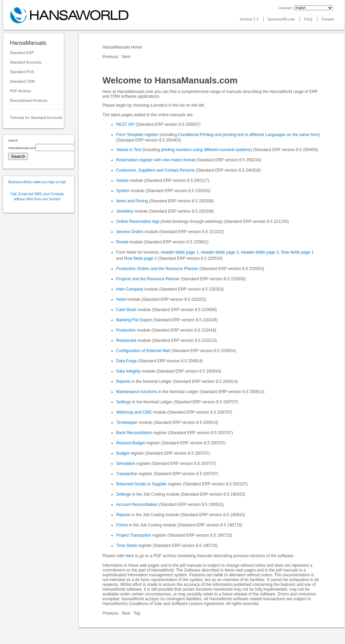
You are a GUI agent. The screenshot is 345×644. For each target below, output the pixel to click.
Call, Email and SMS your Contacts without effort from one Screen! (37, 197)
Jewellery (125, 211)
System (123, 191)
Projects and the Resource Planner (148, 279)
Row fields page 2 (140, 258)
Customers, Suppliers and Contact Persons (155, 170)
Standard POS (22, 72)
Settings (123, 402)
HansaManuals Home (123, 47)
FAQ (308, 19)
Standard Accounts (26, 62)
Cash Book (126, 310)
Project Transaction (134, 535)
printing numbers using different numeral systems (206, 150)
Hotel (121, 299)
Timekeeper (127, 422)
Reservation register (134, 160)
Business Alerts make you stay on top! (37, 182)
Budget (123, 453)
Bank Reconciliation (134, 433)
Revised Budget (131, 443)
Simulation (126, 464)
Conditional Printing (196, 135)
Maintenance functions (137, 392)
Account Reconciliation (137, 505)
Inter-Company (130, 289)
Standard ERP (22, 53)
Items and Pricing (132, 201)
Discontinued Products (29, 100)
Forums (328, 19)
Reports (123, 381)
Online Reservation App (138, 222)
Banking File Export (134, 320)
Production (126, 330)
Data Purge (127, 361)
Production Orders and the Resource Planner (157, 269)
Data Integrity (128, 371)
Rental (122, 242)
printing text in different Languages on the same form (271, 135)
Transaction (127, 474)
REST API (125, 124)
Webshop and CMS (134, 412)
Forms (122, 525)
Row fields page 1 (297, 252)
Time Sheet (127, 546)
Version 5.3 (249, 19)
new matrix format (178, 160)
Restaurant (126, 340)
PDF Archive (20, 91)
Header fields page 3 (220, 252)
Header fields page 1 (180, 252)
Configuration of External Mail (143, 351)
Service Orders (130, 232)
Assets (122, 180)
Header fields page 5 (260, 252)
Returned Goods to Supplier (142, 484)
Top (137, 613)
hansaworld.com (282, 19)
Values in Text (129, 150)
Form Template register (137, 135)
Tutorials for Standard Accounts (36, 118)
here (130, 556)
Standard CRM (22, 81)
